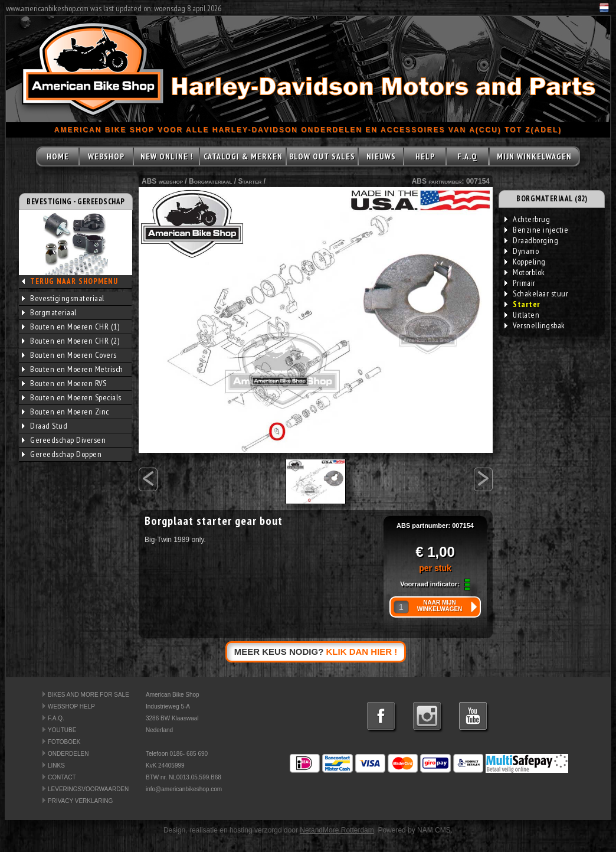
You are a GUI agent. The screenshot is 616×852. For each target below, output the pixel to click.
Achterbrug (527, 219)
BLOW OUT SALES (322, 156)
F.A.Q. (56, 718)
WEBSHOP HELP (71, 706)
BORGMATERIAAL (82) (552, 199)
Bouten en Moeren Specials (72, 397)
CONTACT (62, 777)
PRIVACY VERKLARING (80, 801)
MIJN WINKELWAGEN (534, 156)
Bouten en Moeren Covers (69, 355)
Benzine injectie (536, 230)
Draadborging (531, 240)
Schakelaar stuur (536, 293)
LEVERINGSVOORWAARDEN (88, 789)
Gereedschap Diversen (64, 440)
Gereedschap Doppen (62, 454)
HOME (58, 156)
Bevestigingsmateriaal (63, 298)
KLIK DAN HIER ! (362, 652)
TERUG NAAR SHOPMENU (74, 281)
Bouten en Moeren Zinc (65, 412)
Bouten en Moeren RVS (64, 383)
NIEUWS (381, 156)
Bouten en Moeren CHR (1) (71, 327)
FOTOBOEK (64, 742)
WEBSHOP (106, 156)
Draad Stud (45, 426)
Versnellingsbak (535, 325)
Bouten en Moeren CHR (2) (71, 341)
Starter (250, 181)
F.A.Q (467, 156)
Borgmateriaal (49, 312)
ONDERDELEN (68, 754)
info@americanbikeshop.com (184, 789)
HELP (425, 156)
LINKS (56, 766)
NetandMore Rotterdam (337, 830)
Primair (520, 283)
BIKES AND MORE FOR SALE (89, 695)
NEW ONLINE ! (167, 156)
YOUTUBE (62, 730)
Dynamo (522, 251)
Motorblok (525, 272)
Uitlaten (522, 315)
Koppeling (525, 262)
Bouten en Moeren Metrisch (73, 369)
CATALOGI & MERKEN (243, 156)
